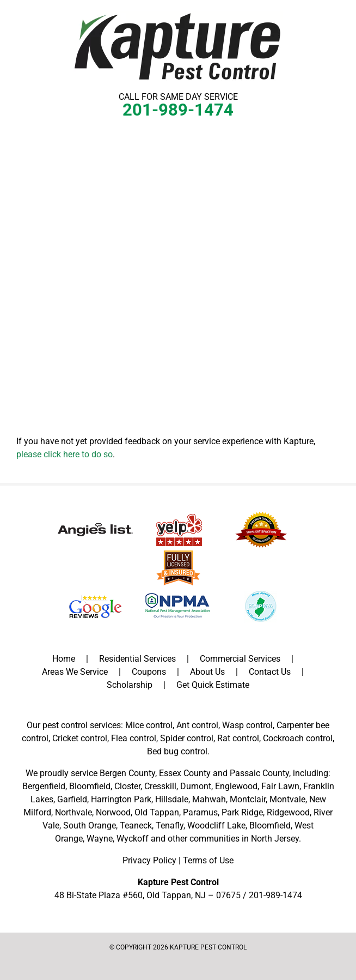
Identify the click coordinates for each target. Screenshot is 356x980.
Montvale (287, 799)
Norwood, (114, 812)
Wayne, (100, 839)
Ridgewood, (289, 812)
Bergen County (127, 773)
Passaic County (259, 773)
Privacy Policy (149, 860)
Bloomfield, (271, 825)
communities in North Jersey (244, 839)
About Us (207, 672)
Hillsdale (172, 799)
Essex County (185, 773)
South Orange (90, 825)
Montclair (248, 799)
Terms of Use (208, 860)
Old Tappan (157, 812)
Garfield (72, 799)
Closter (127, 786)
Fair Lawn (280, 786)
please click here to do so (65, 454)
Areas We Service (75, 672)
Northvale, (74, 812)
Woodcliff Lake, (217, 825)
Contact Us (270, 672)
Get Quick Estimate (213, 685)
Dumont (196, 786)
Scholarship (130, 685)
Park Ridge (242, 812)
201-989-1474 (178, 110)
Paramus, (201, 812)
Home (64, 659)
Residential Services (137, 659)
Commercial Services (240, 659)
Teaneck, (137, 825)
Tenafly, (170, 825)
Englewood (236, 786)
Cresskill (160, 786)
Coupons (149, 672)
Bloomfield (90, 786)
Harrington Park (121, 799)
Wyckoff (133, 839)
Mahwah (209, 799)
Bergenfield (44, 786)
